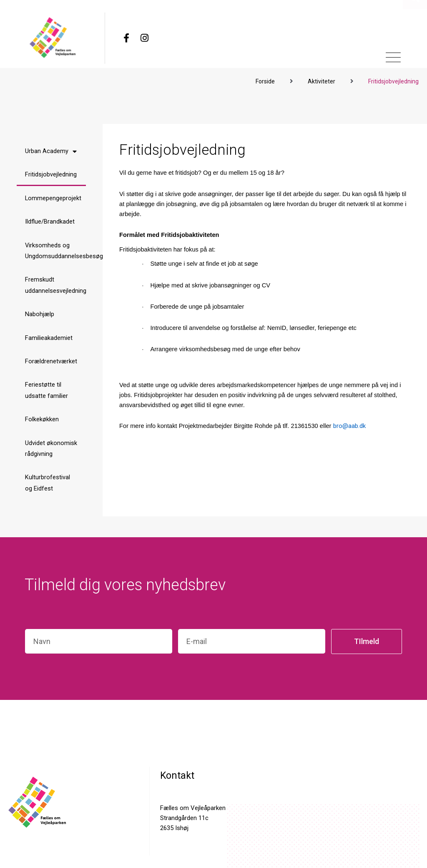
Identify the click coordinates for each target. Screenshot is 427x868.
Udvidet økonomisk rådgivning (51, 452)
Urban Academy (51, 149)
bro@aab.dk (349, 424)
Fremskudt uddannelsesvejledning (55, 286)
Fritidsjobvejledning (51, 173)
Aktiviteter (322, 79)
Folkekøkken (42, 423)
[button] (414, 45)
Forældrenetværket (51, 363)
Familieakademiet (49, 340)
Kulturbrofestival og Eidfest (48, 487)
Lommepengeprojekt (53, 197)
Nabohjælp (40, 315)
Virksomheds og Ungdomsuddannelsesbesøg (55, 250)
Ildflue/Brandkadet (50, 221)
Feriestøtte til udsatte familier (46, 393)
